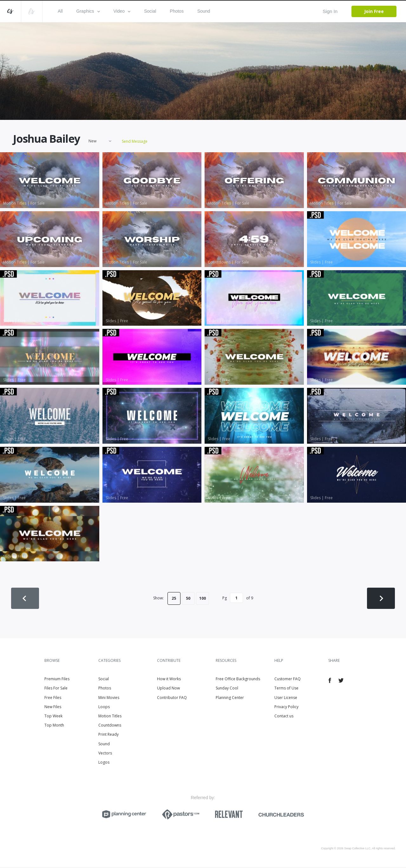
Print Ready (108, 736)
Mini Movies (109, 698)
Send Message (134, 142)
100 (203, 599)
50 (188, 599)
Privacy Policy (286, 708)
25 (174, 599)
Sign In (330, 11)
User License (286, 698)
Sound (204, 11)
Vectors (105, 754)
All (60, 11)
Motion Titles (110, 717)
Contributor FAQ (172, 698)
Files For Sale (56, 689)
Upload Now (168, 689)
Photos (177, 11)
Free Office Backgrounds (238, 680)
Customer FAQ (288, 680)
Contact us (284, 717)
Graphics (88, 11)
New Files (53, 708)
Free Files (53, 698)
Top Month (54, 726)
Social (150, 11)
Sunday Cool (227, 689)
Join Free (374, 11)
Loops (104, 708)
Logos (104, 763)
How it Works (169, 680)
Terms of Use (286, 689)
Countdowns (110, 726)
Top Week (53, 717)
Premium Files (57, 680)
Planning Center (230, 698)
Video (122, 11)
